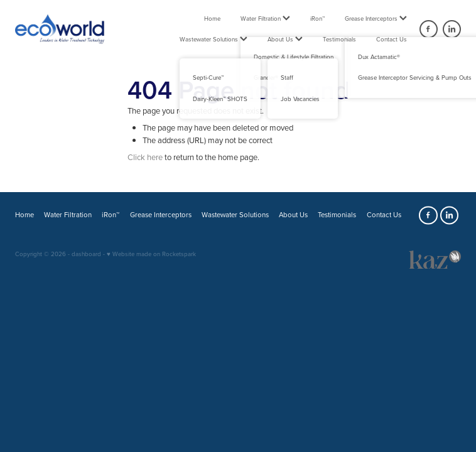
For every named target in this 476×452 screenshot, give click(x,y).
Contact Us (392, 39)
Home (212, 18)
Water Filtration (265, 18)
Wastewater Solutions (214, 39)
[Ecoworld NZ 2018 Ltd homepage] (60, 29)
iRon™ (317, 18)
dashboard (86, 254)
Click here (145, 157)
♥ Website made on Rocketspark (151, 254)
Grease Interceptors (376, 18)
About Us (285, 39)
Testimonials (339, 39)
